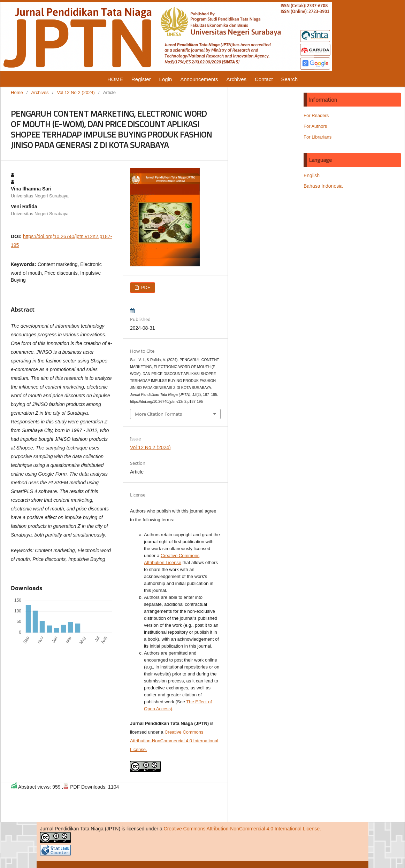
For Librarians (318, 137)
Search (290, 79)
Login (166, 79)
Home (17, 92)
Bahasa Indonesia (323, 186)
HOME (115, 79)
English (312, 175)
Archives (236, 79)
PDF (145, 287)
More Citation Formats (158, 414)
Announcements (199, 79)
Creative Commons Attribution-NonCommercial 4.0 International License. (174, 741)
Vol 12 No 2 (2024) (76, 92)
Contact (264, 79)
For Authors (315, 126)
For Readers (316, 115)
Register (141, 79)
